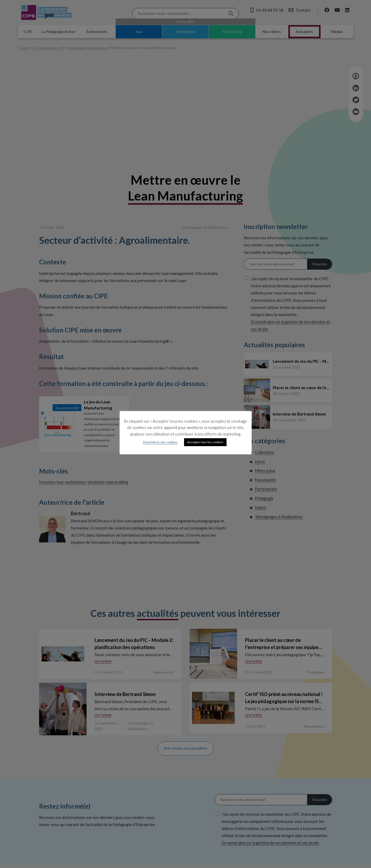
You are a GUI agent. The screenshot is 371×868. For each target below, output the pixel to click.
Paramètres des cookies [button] (160, 442)
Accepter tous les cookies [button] (205, 442)
